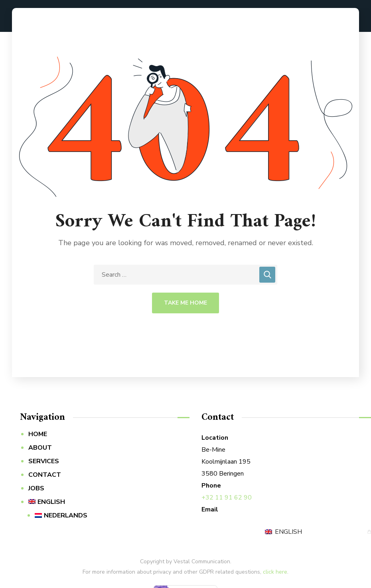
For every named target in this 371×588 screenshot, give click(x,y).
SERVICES (44, 461)
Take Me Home (185, 303)
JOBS (36, 488)
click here (275, 572)
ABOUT (40, 448)
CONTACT (45, 475)
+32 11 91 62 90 (227, 498)
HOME (38, 434)
